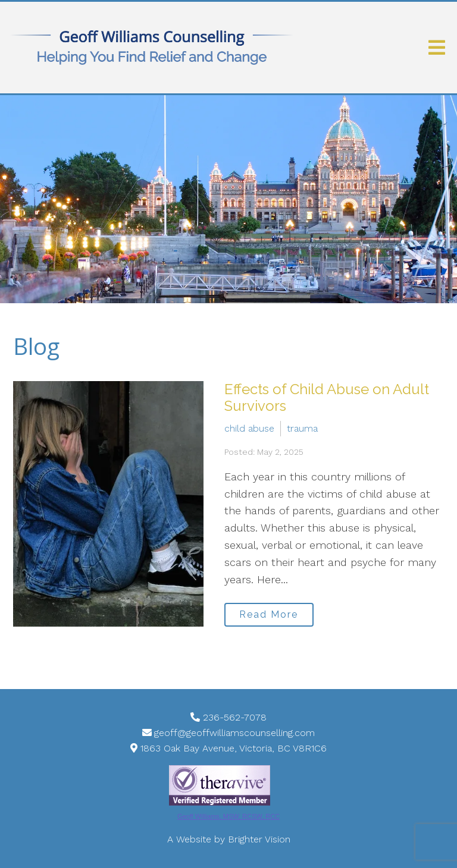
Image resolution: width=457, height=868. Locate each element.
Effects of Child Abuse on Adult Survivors (327, 398)
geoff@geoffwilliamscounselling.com (234, 733)
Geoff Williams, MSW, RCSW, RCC (228, 816)
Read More (269, 614)
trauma (302, 428)
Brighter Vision (259, 839)
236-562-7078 (235, 717)
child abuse (249, 428)
